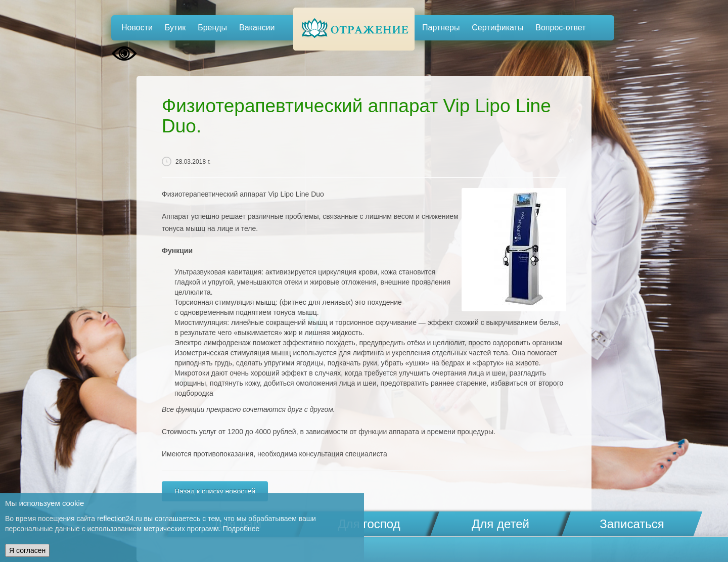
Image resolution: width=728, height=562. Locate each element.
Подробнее (241, 529)
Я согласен (27, 550)
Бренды (212, 28)
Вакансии (257, 28)
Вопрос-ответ (560, 28)
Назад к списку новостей (215, 491)
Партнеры (441, 28)
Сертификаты (497, 28)
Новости (137, 28)
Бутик (175, 28)
